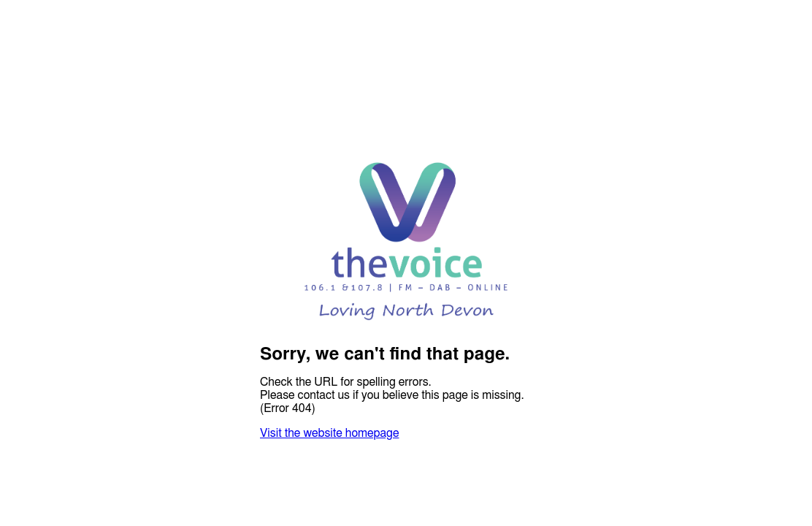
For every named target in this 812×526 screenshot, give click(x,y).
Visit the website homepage (329, 433)
